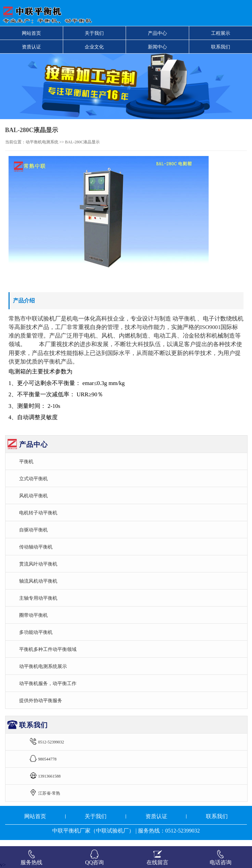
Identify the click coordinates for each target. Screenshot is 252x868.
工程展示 (221, 33)
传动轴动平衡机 (36, 547)
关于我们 (94, 33)
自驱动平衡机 (33, 530)
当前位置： (15, 142)
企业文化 (94, 47)
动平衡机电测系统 (42, 142)
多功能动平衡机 (36, 632)
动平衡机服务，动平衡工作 (48, 683)
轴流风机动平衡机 (38, 581)
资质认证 (31, 47)
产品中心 (157, 33)
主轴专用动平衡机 (38, 598)
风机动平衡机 (33, 496)
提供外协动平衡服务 (41, 700)
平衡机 (26, 461)
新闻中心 (157, 47)
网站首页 (31, 33)
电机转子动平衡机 (38, 513)
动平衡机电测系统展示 (43, 666)
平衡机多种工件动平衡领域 (48, 649)
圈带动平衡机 (33, 615)
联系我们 (221, 47)
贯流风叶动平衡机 (38, 564)
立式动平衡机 (33, 479)
